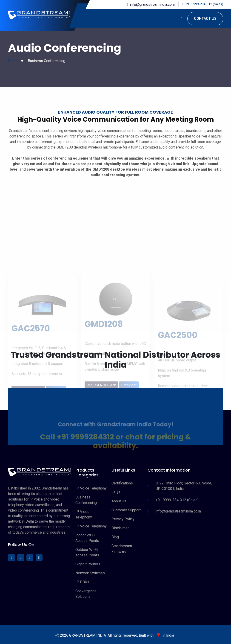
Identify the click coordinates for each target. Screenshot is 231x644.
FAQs (116, 492)
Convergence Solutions (86, 594)
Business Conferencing (86, 500)
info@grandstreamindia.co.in (153, 4)
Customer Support (126, 510)
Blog (115, 537)
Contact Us (205, 19)
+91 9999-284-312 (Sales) (204, 4)
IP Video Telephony (84, 514)
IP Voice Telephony (91, 488)
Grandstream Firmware (122, 549)
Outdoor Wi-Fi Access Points (87, 552)
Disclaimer (120, 528)
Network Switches (90, 573)
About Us (119, 501)
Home (13, 61)
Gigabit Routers (88, 564)
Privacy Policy (123, 519)
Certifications (122, 483)
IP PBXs (82, 582)
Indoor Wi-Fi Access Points (87, 538)
